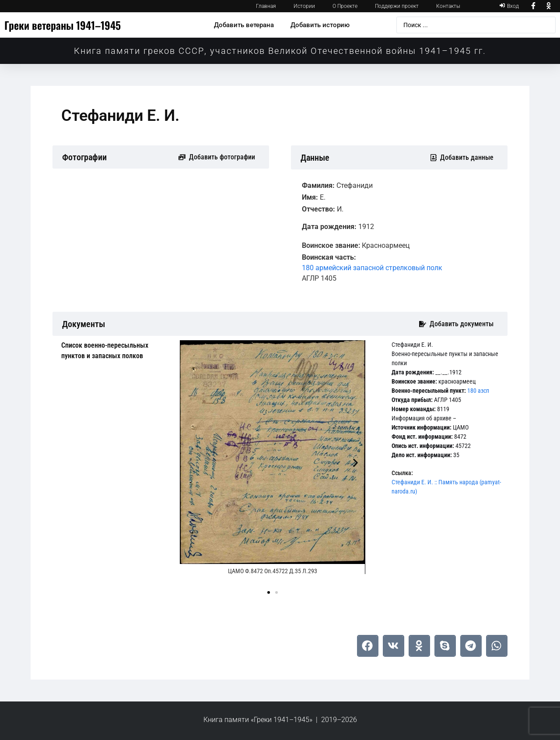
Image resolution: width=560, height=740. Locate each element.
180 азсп (478, 391)
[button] (190, 463)
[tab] (114, 351)
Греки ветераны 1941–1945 (63, 25)
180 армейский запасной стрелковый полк (372, 268)
